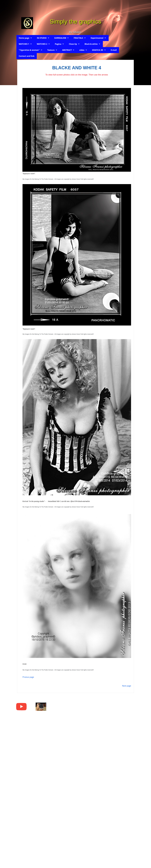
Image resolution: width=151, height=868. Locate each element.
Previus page (28, 677)
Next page (127, 686)
